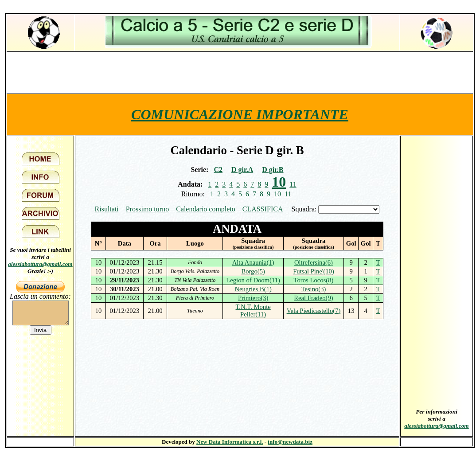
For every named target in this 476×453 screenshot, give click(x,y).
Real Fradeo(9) (313, 298)
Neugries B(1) (253, 289)
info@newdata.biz (290, 442)
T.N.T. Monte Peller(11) (253, 310)
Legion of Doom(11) (253, 280)
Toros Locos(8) (314, 280)
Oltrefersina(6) (314, 262)
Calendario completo (206, 209)
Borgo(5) (253, 271)
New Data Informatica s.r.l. (230, 442)
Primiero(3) (253, 298)
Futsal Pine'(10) (314, 271)
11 (293, 184)
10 (277, 194)
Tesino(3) (313, 289)
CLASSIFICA (263, 209)
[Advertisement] (240, 72)
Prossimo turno (147, 209)
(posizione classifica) (253, 247)
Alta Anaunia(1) (253, 262)
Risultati (107, 209)
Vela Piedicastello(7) (314, 311)
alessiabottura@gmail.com (40, 264)
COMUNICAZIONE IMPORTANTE (240, 114)
